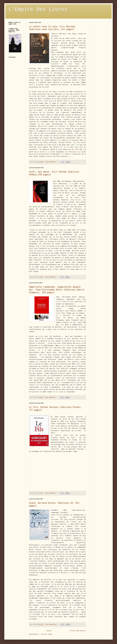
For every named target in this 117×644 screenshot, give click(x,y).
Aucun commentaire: (52, 162)
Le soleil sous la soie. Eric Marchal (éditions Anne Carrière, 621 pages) (52, 28)
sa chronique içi (73, 152)
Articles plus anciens (77, 631)
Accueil (49, 631)
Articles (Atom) (47, 634)
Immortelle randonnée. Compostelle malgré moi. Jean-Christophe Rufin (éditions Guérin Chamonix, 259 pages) (57, 290)
